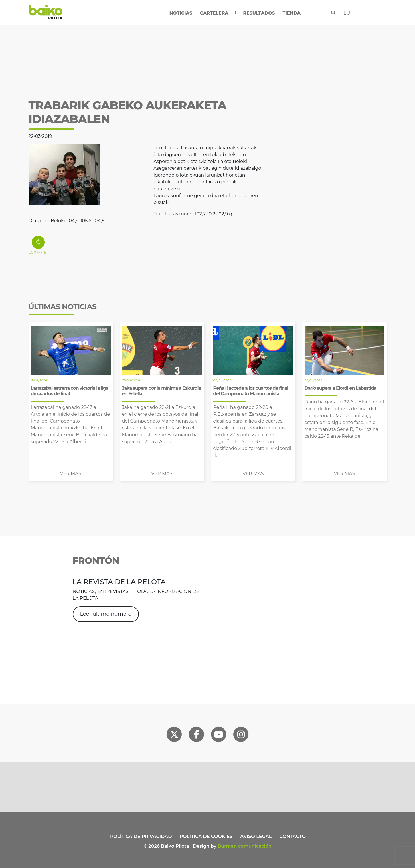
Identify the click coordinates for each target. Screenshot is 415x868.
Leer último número (106, 614)
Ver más (71, 474)
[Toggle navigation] (372, 14)
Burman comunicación (245, 846)
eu (347, 13)
